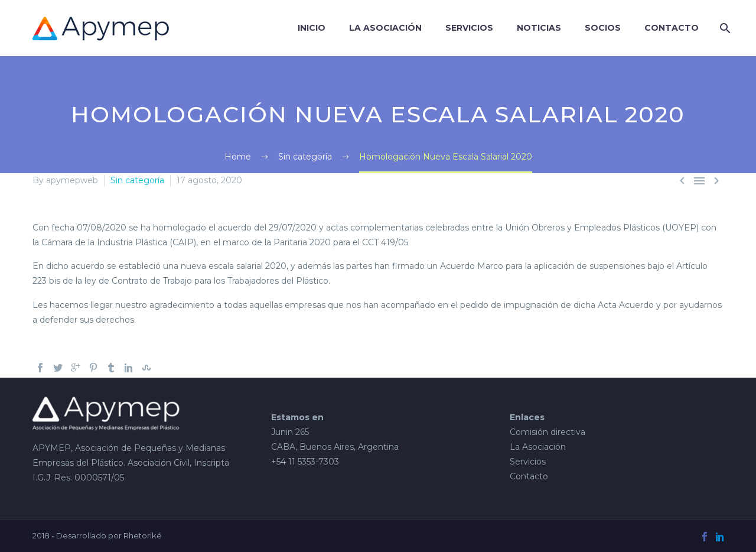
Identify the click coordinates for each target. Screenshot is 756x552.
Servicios (528, 462)
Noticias (539, 28)
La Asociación (385, 28)
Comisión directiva (548, 432)
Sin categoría (137, 180)
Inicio (312, 28)
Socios (603, 28)
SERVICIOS (469, 28)
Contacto (672, 28)
